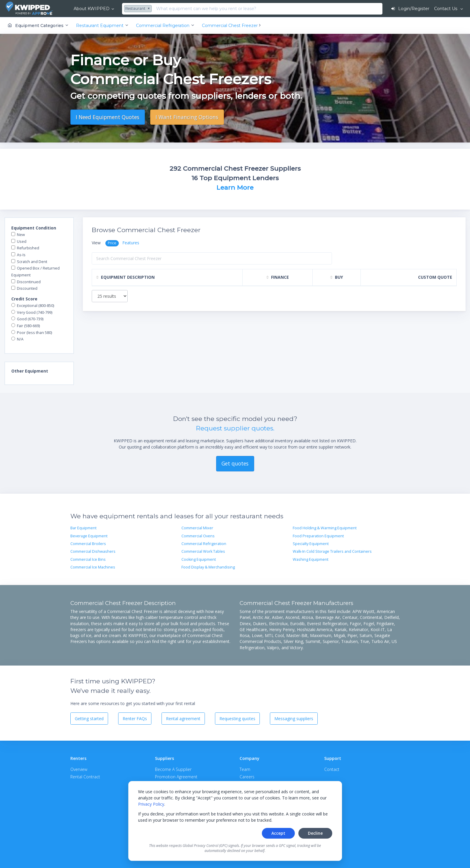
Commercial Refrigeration (204, 544)
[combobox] (139, 9)
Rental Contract (85, 777)
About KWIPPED (92, 9)
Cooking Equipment (199, 559)
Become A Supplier (173, 769)
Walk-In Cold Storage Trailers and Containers (332, 551)
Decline (315, 833)
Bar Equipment (83, 528)
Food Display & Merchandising (208, 567)
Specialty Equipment (311, 544)
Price (112, 243)
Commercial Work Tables (203, 551)
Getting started (89, 719)
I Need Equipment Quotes (107, 117)
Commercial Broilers (88, 544)
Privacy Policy (151, 804)
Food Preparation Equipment (318, 536)
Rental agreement (183, 719)
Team (245, 769)
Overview (79, 769)
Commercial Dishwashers (93, 551)
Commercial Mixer (197, 528)
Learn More (235, 187)
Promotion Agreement (176, 777)
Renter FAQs (135, 719)
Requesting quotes (237, 719)
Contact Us (446, 9)
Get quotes (235, 463)
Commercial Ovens (198, 536)
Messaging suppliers (294, 719)
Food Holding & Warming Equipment (325, 528)
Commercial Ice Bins (88, 559)
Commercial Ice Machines (93, 567)
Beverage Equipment (89, 536)
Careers (247, 777)
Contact (332, 769)
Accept (278, 833)
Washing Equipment (311, 559)
